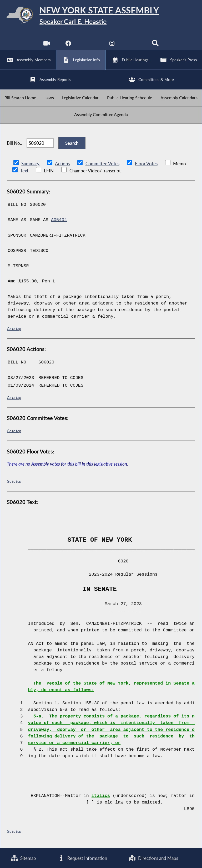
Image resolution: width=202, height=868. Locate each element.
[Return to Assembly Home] (101, 16)
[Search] (155, 45)
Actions (62, 164)
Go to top (14, 329)
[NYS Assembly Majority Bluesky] (134, 45)
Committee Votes (102, 164)
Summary (30, 164)
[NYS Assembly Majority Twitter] (90, 45)
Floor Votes (146, 164)
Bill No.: (14, 144)
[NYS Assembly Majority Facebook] (68, 45)
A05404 (59, 221)
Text (24, 171)
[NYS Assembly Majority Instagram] (112, 45)
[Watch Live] (47, 45)
